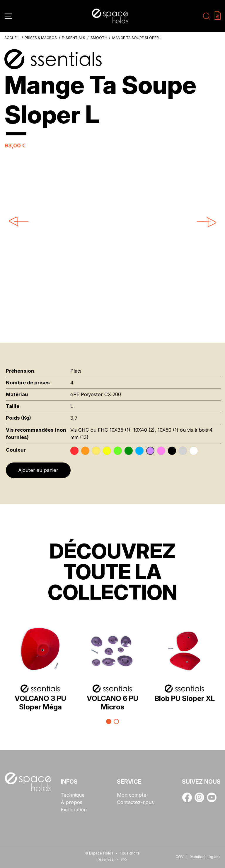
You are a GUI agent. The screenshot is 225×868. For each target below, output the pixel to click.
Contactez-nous (135, 802)
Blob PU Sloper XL (185, 698)
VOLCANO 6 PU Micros (112, 703)
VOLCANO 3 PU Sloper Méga (40, 703)
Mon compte (132, 795)
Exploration (74, 810)
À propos (71, 802)
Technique (73, 795)
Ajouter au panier (38, 470)
